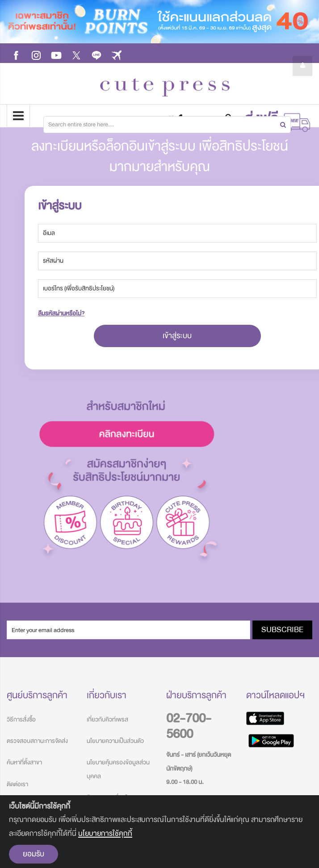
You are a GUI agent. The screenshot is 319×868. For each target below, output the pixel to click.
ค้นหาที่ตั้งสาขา (24, 762)
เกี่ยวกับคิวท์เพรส (107, 719)
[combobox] (167, 125)
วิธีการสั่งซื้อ (21, 719)
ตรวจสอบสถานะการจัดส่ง (37, 741)
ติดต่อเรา (17, 784)
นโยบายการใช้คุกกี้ (105, 833)
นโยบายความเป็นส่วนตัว (115, 741)
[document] (159, 832)
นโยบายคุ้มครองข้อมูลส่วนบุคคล (118, 769)
